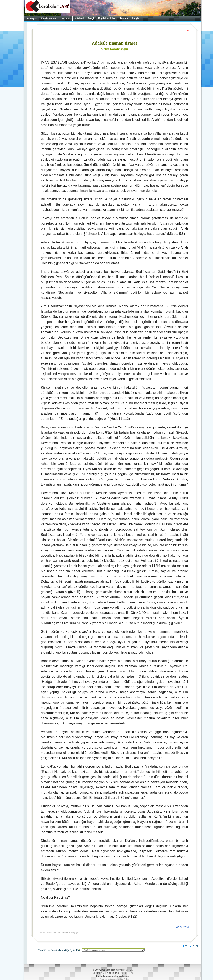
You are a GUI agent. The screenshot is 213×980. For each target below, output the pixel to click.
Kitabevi (79, 18)
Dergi (91, 18)
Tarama (124, 18)
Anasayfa (32, 18)
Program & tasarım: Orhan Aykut (114, 979)
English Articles (107, 18)
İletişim (136, 18)
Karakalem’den (49, 18)
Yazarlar (66, 18)
